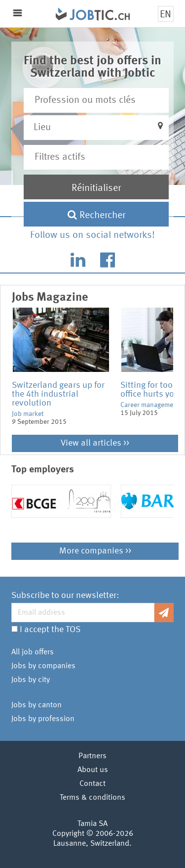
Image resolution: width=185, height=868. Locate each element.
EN (166, 15)
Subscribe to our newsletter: (65, 595)
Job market (28, 414)
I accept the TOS (50, 630)
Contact (92, 784)
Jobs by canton (37, 705)
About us (93, 770)
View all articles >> (95, 443)
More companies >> (95, 551)
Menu (18, 13)
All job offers (33, 652)
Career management (150, 405)
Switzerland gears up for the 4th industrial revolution (58, 394)
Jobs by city (31, 680)
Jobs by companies (43, 666)
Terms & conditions (92, 798)
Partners (92, 756)
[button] (96, 128)
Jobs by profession (43, 719)
